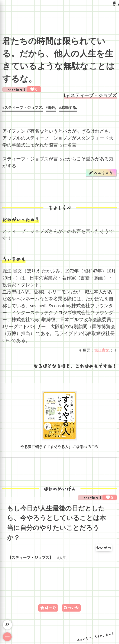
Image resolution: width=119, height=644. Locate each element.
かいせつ (104, 548)
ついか (73, 608)
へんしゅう (103, 173)
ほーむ (51, 608)
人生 (63, 558)
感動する (69, 108)
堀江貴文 (102, 350)
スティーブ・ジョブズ (94, 95)
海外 (52, 108)
